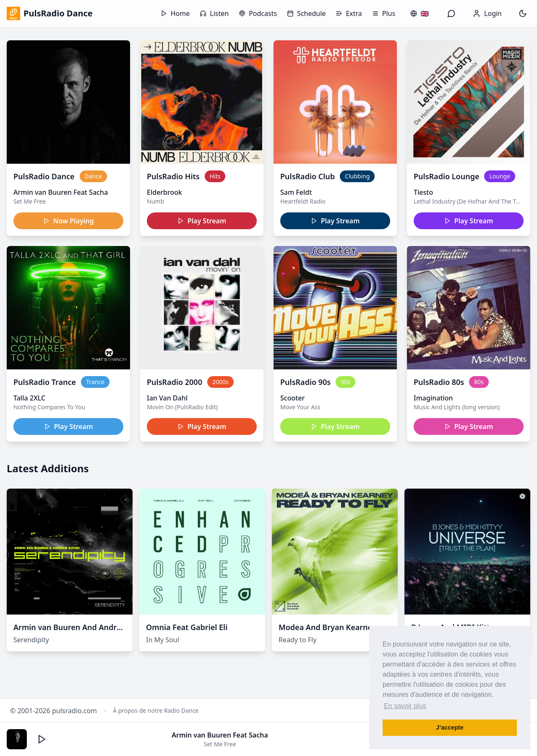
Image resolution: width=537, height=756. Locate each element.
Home (175, 13)
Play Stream (202, 221)
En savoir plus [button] (405, 706)
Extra (349, 13)
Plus (384, 13)
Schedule (306, 13)
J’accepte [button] (450, 727)
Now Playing (69, 221)
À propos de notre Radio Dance (156, 710)
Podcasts (258, 13)
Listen (214, 13)
